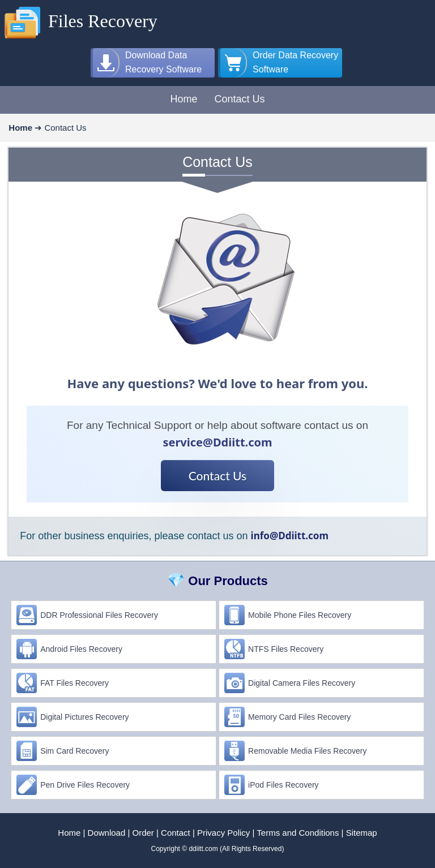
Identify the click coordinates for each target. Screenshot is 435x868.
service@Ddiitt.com (217, 442)
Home (69, 833)
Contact (176, 833)
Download (107, 833)
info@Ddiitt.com (290, 536)
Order (143, 833)
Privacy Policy (223, 833)
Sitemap (362, 833)
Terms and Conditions (298, 833)
